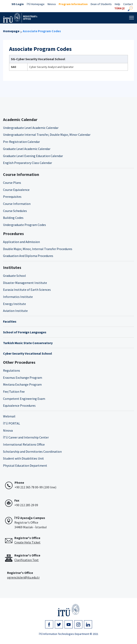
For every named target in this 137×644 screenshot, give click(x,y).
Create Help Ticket (27, 542)
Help (117, 4)
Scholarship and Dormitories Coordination (32, 451)
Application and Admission (21, 242)
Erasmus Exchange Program (23, 378)
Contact (128, 4)
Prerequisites (12, 197)
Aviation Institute (15, 311)
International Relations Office (24, 444)
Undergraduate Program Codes (24, 225)
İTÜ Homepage (36, 4)
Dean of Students (101, 4)
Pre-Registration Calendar (21, 142)
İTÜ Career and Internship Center (26, 437)
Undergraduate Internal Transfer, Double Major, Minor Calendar (47, 135)
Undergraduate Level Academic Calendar (31, 128)
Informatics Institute (18, 297)
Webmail (9, 416)
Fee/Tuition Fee (14, 392)
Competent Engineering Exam (24, 399)
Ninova (52, 4)
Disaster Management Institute (25, 283)
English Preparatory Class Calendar (28, 163)
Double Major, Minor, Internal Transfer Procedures (38, 249)
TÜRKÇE (119, 8)
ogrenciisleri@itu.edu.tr (23, 577)
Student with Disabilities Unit (23, 458)
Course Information (17, 204)
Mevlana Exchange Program (22, 384)
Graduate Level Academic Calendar (27, 149)
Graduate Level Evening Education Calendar (33, 156)
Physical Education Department (25, 465)
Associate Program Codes (42, 31)
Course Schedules (15, 211)
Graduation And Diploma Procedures (28, 256)
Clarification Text (27, 560)
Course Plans (12, 183)
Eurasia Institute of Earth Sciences (27, 290)
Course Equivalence (16, 190)
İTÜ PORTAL (12, 423)
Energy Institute (14, 304)
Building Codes (13, 218)
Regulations (12, 370)
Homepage (11, 31)
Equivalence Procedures (19, 405)
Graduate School (14, 276)
